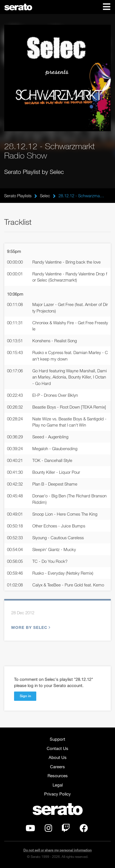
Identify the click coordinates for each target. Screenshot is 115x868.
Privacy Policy (58, 794)
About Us (58, 757)
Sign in (25, 696)
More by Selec (30, 627)
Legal (58, 785)
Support (58, 739)
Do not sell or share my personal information (58, 850)
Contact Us (58, 748)
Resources (58, 776)
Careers (58, 767)
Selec (45, 196)
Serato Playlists (18, 196)
